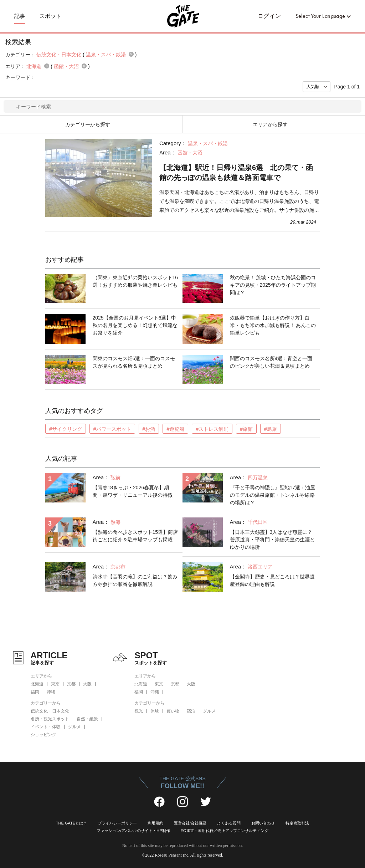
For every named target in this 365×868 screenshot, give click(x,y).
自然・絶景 (87, 719)
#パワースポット (112, 429)
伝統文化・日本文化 (50, 711)
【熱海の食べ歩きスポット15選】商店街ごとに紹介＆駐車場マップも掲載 (135, 536)
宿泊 (191, 711)
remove (131, 54)
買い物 (173, 711)
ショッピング (43, 735)
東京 (55, 684)
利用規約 (155, 823)
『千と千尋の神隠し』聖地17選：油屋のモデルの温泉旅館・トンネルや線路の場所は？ (273, 495)
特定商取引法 (297, 823)
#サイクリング (66, 429)
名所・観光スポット (50, 719)
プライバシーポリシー (117, 823)
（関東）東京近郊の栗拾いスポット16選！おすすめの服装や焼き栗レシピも (135, 281)
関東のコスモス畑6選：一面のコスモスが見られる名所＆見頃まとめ (134, 362)
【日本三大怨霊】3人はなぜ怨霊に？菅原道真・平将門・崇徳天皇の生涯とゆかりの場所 (272, 540)
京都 (71, 684)
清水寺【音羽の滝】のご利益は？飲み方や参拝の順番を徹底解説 (135, 580)
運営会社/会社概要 (190, 823)
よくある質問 (229, 823)
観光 (139, 711)
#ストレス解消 (212, 429)
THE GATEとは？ (71, 823)
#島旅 (271, 429)
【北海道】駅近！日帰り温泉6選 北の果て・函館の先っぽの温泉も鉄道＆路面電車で (236, 173)
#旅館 (246, 429)
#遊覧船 (175, 429)
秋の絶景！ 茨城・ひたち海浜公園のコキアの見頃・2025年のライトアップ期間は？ (273, 285)
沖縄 (51, 692)
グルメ (74, 727)
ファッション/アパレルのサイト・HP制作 (133, 831)
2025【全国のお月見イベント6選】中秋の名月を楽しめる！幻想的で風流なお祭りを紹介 (135, 325)
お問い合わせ (263, 823)
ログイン (269, 16)
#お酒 (149, 429)
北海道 (37, 684)
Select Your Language (320, 16)
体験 (155, 711)
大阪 (87, 684)
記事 (20, 16)
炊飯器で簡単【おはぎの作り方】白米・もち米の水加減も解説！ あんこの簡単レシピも (273, 325)
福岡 (35, 692)
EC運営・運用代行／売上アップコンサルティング (225, 831)
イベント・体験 (46, 727)
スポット (51, 16)
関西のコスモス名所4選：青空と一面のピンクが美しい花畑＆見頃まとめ (271, 362)
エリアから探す (270, 124)
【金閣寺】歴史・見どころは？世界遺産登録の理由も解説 (272, 580)
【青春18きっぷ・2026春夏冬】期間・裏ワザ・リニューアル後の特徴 (133, 491)
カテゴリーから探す (88, 124)
